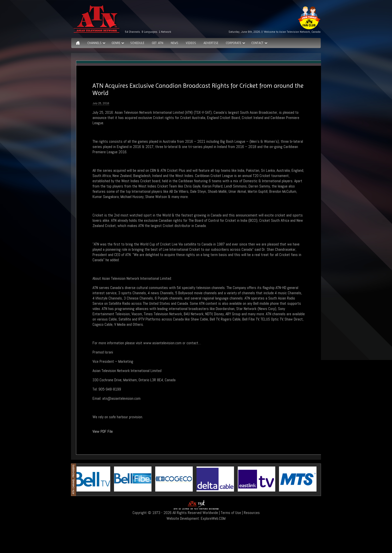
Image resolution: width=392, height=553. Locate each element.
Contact (257, 43)
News (174, 43)
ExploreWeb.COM (213, 518)
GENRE (116, 43)
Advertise (211, 43)
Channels (94, 43)
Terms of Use (231, 513)
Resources (252, 513)
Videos (191, 43)
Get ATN (157, 43)
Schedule (137, 43)
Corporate (233, 43)
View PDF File (103, 431)
